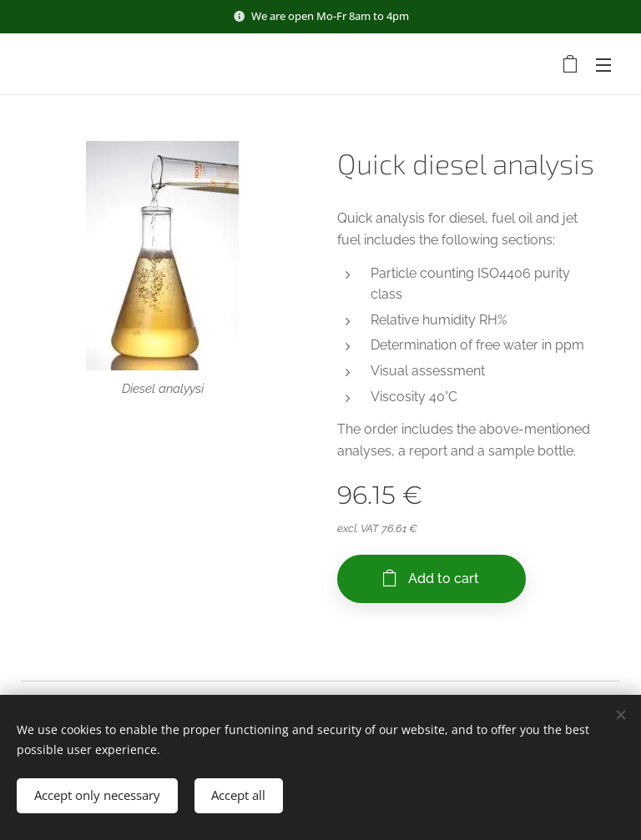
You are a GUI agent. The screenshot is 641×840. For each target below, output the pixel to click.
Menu (603, 65)
